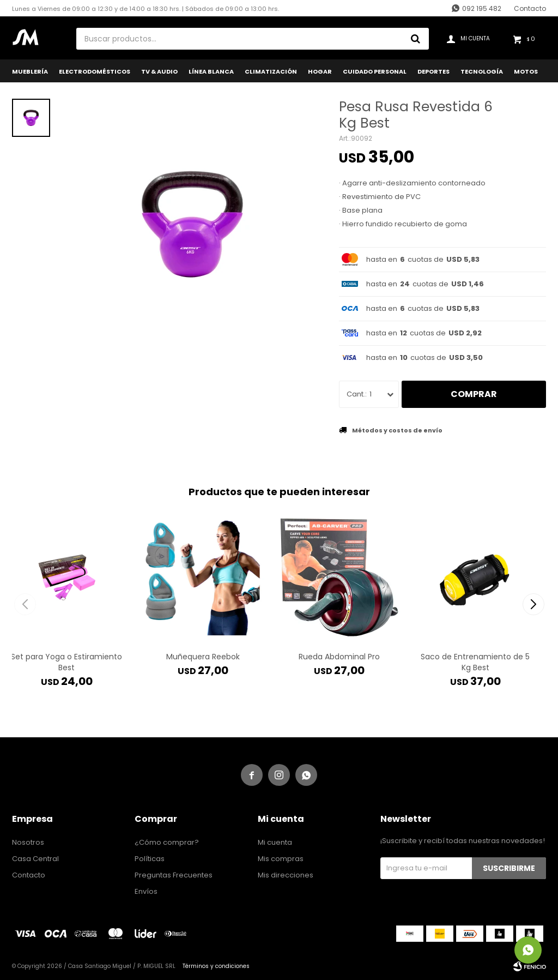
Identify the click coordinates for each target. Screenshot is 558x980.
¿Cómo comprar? (167, 842)
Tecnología (482, 71)
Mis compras (281, 859)
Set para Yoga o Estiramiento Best (66, 662)
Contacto (530, 8)
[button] (533, 604)
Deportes (433, 71)
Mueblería (30, 71)
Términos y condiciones (216, 966)
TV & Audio (159, 71)
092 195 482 (482, 8)
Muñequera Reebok (203, 657)
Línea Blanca (211, 71)
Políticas (150, 859)
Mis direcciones (286, 875)
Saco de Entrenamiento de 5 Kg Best (475, 662)
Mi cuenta (275, 842)
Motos (526, 71)
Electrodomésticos (95, 71)
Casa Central (35, 859)
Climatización (271, 71)
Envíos (146, 891)
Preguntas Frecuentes (174, 875)
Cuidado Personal (375, 71)
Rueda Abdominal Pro (339, 657)
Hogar (320, 71)
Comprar (474, 394)
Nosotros (28, 842)
